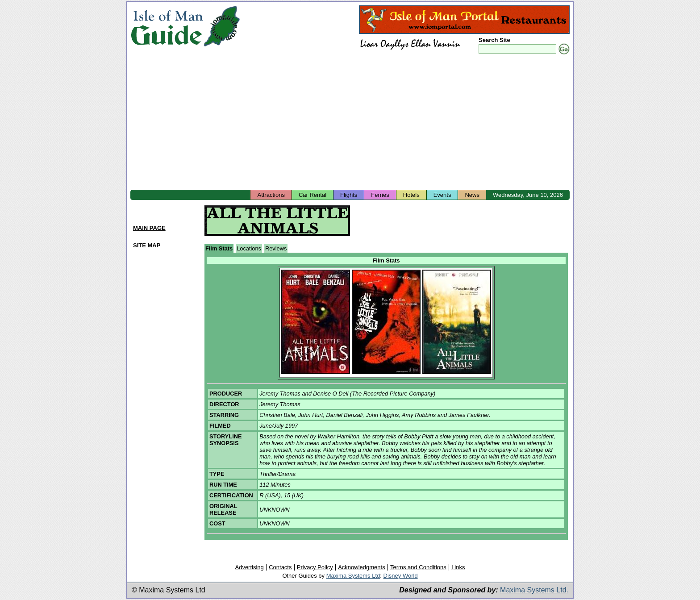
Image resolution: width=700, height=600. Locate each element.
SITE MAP (147, 245)
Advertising (249, 567)
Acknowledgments (362, 567)
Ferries (380, 195)
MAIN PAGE (149, 228)
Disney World (401, 576)
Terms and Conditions (418, 567)
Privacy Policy (315, 567)
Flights (349, 195)
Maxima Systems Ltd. (534, 590)
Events (442, 195)
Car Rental (312, 195)
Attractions (271, 195)
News (472, 195)
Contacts (280, 567)
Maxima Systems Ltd (353, 576)
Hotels (411, 195)
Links (458, 567)
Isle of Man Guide (167, 26)
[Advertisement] (350, 123)
